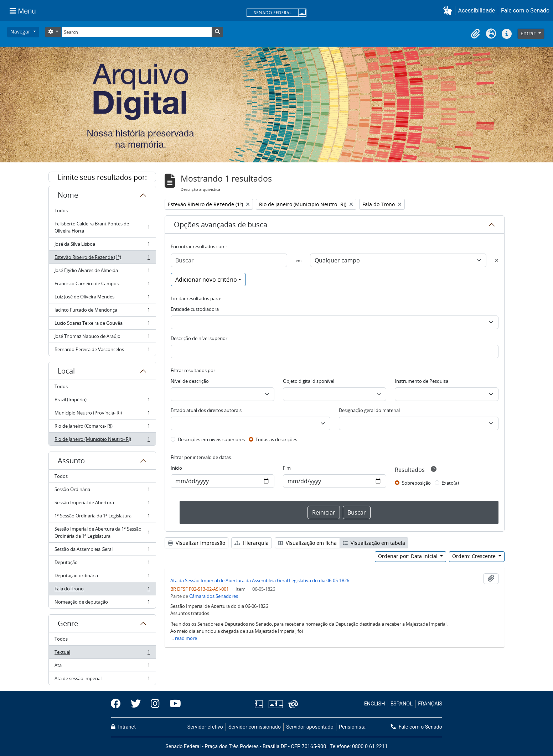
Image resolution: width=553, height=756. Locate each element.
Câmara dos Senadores (214, 596)
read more (186, 638)
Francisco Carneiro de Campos (102, 285)
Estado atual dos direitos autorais (206, 410)
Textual (102, 654)
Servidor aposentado (310, 727)
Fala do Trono (102, 590)
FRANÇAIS (430, 704)
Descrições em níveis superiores (211, 439)
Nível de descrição (190, 381)
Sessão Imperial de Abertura (102, 504)
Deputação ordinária (102, 577)
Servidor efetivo (205, 727)
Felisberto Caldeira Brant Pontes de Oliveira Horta (102, 227)
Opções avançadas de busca (221, 225)
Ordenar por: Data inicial (409, 556)
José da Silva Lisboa (102, 246)
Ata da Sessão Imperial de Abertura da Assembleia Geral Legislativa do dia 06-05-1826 (260, 580)
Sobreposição (416, 483)
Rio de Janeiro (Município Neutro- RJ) (102, 440)
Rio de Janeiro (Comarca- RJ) (102, 427)
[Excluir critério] (497, 260)
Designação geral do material (369, 410)
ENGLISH (375, 704)
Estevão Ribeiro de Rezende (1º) (102, 259)
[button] (449, 11)
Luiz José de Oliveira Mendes (102, 298)
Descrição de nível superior (199, 338)
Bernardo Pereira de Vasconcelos (102, 351)
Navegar (21, 32)
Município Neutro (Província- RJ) (102, 414)
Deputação (102, 564)
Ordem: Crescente (475, 556)
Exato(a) (450, 483)
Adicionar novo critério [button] (206, 280)
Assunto (71, 461)
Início (176, 468)
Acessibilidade (477, 11)
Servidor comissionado (255, 727)
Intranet (123, 727)
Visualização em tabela (374, 543)
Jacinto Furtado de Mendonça (102, 311)
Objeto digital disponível (309, 381)
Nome (68, 195)
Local (66, 371)
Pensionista (352, 727)
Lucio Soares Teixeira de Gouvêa (102, 325)
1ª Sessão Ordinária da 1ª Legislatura (102, 517)
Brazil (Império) (102, 401)
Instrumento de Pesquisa (422, 381)
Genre (68, 623)
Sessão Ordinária (102, 491)
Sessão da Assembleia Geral (102, 551)
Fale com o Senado (525, 11)
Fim (287, 468)
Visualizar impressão (197, 543)
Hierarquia (252, 543)
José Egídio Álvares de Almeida (102, 272)
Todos (61, 210)
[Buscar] (229, 260)
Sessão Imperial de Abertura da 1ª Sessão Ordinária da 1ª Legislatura (102, 532)
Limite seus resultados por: (102, 177)
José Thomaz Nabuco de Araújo (102, 338)
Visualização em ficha (307, 543)
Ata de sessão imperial (102, 680)
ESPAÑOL (402, 704)
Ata (102, 667)
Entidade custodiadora (195, 309)
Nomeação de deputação (102, 603)
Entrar (529, 33)
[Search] (136, 32)
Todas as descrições (276, 439)
